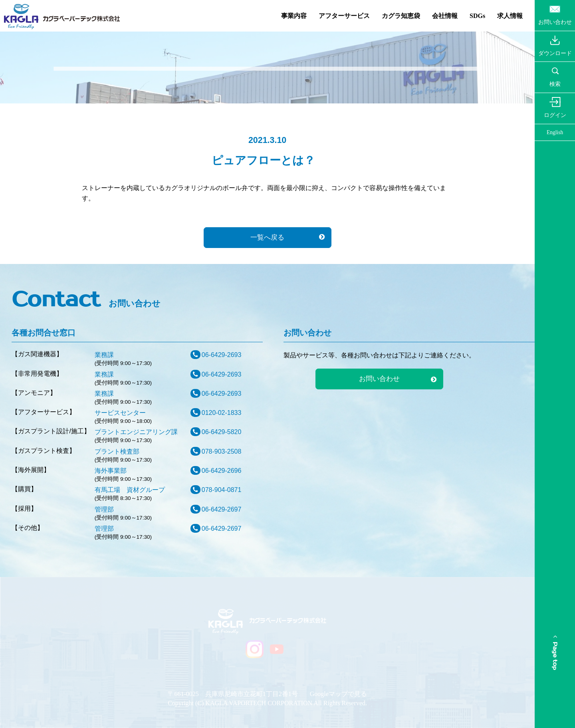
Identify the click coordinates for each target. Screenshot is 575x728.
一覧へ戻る (267, 237)
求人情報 (510, 16)
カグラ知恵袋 (401, 16)
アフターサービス (344, 16)
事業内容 (294, 16)
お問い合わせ (379, 379)
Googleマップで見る (338, 694)
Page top (555, 653)
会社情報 (445, 16)
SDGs (477, 16)
